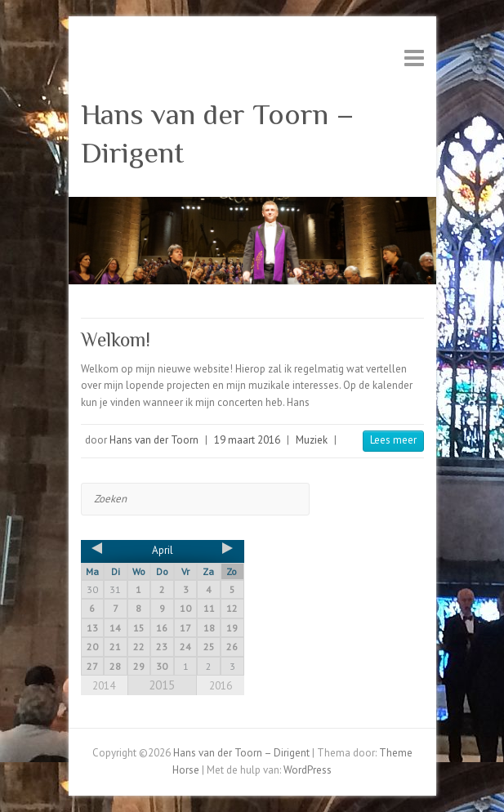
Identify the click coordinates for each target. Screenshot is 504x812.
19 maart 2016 (247, 440)
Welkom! (116, 339)
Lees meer (393, 440)
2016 (221, 686)
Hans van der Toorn (154, 440)
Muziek (312, 440)
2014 (104, 686)
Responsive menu (414, 58)
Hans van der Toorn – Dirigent (218, 134)
